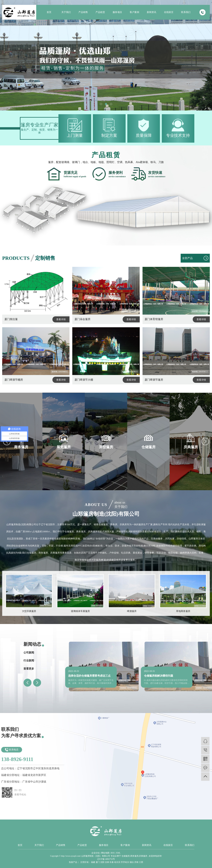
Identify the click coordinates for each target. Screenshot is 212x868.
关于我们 (66, 12)
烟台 (132, 862)
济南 (136, 862)
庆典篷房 (143, 856)
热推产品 (73, 862)
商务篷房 (134, 856)
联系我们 (186, 12)
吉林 (107, 862)
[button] (101, 104)
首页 (49, 12)
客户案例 (134, 12)
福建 (93, 862)
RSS (113, 853)
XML (118, 853)
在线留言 (169, 12)
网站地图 (105, 853)
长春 (112, 862)
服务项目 (117, 12)
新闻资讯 (151, 12)
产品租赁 (100, 12)
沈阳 (102, 862)
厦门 (98, 862)
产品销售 (83, 12)
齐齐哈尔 (125, 862)
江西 (141, 862)
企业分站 (96, 853)
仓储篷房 (126, 856)
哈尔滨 (117, 862)
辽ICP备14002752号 (106, 859)
